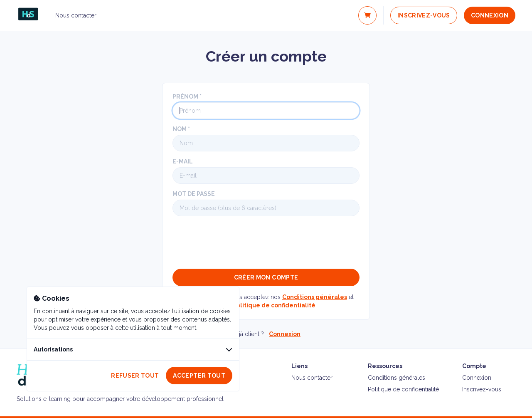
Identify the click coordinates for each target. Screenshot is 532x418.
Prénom (185, 96)
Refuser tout (135, 376)
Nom (180, 129)
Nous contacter (76, 15)
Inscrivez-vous (424, 15)
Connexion (490, 15)
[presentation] (236, 242)
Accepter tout (199, 376)
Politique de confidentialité (274, 305)
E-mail (183, 161)
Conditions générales (315, 297)
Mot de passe (194, 194)
